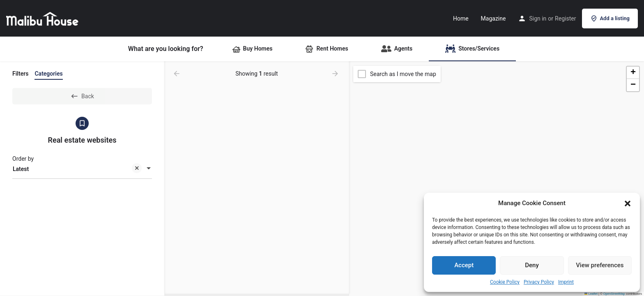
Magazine (493, 18)
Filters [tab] (20, 74)
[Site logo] (43, 18)
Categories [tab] (48, 74)
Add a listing (610, 18)
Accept (464, 265)
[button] (628, 203)
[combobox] (82, 169)
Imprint (566, 282)
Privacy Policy (539, 282)
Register (565, 18)
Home (461, 18)
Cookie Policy (505, 282)
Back (82, 96)
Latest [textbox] (77, 170)
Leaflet (591, 294)
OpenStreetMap (614, 294)
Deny (532, 265)
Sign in (538, 18)
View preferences (600, 265)
